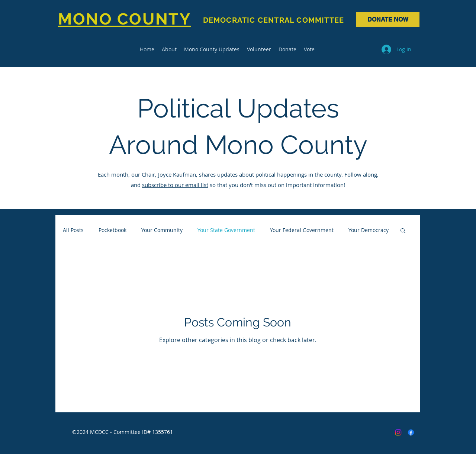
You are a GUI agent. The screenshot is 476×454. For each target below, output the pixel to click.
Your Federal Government (302, 230)
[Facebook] (411, 432)
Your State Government (226, 230)
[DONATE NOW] (388, 20)
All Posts (73, 230)
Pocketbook (112, 230)
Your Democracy (369, 230)
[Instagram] (398, 432)
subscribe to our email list (175, 185)
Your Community (162, 230)
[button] (403, 231)
